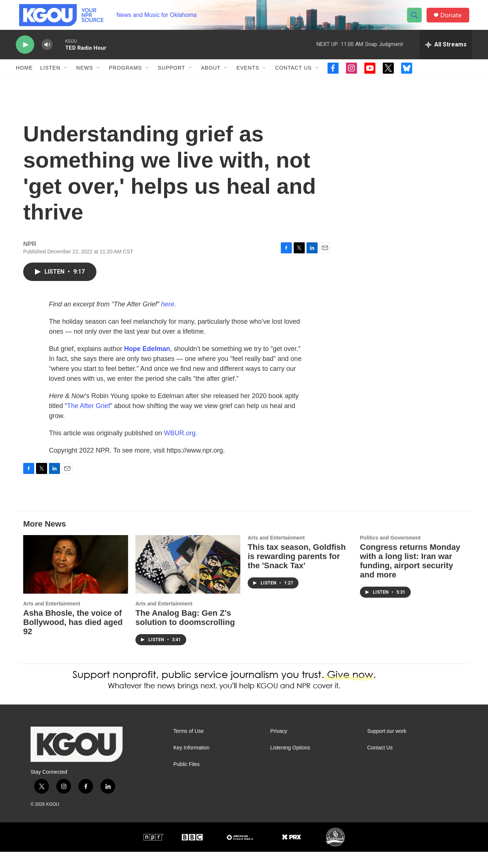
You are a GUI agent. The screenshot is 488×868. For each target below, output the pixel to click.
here (167, 320)
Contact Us (293, 77)
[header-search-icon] (416, 20)
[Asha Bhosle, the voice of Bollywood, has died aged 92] (76, 581)
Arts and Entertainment (52, 620)
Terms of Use (188, 747)
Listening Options (290, 764)
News (85, 77)
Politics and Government (390, 554)
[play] (25, 54)
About (211, 77)
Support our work (387, 747)
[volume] (47, 54)
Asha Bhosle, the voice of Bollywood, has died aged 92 (73, 638)
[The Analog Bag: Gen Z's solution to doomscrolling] (188, 581)
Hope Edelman (147, 365)
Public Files (187, 781)
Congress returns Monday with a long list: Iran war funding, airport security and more (410, 577)
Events (248, 77)
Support (171, 77)
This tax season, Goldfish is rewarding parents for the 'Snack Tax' (297, 572)
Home (24, 77)
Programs (125, 77)
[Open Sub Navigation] (66, 77)
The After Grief (89, 422)
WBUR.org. (181, 449)
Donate (453, 19)
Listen (50, 77)
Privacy (279, 747)
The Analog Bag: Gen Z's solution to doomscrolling (185, 634)
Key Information (191, 764)
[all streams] (446, 53)
